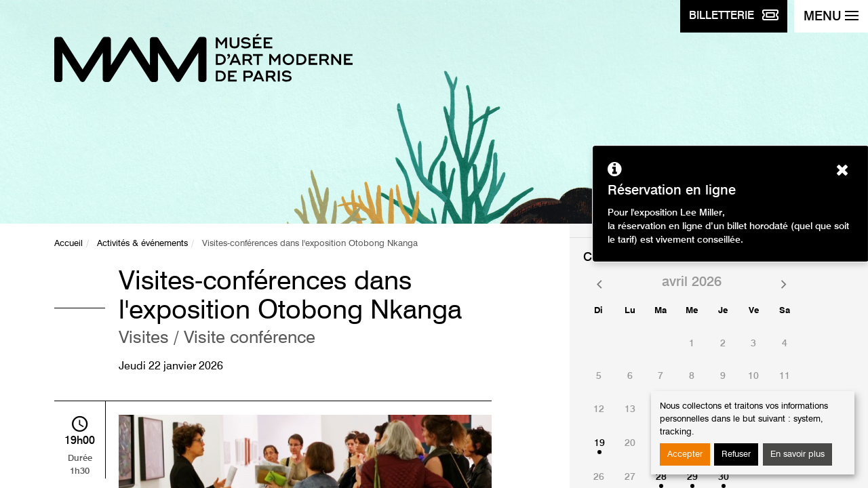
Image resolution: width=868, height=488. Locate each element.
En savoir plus (797, 454)
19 (599, 443)
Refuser (736, 454)
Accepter (685, 454)
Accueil (68, 244)
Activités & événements (142, 244)
